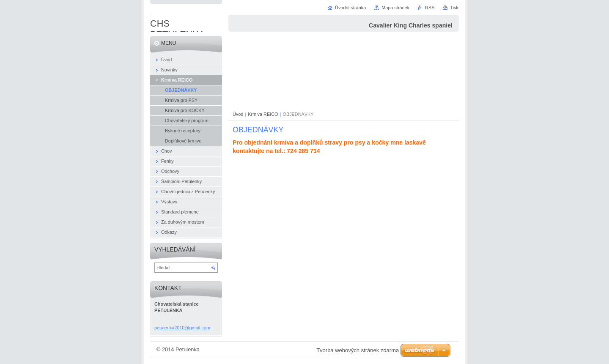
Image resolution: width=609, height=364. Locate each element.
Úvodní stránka (350, 8)
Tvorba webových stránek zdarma (358, 350)
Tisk (454, 8)
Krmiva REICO (263, 114)
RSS (430, 8)
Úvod (238, 114)
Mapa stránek (395, 8)
